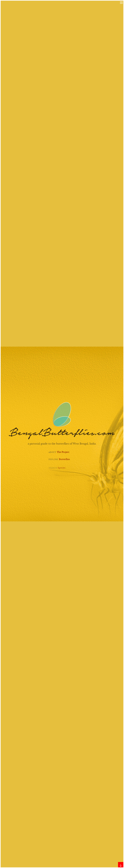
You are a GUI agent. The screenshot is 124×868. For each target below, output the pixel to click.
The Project (63, 452)
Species (62, 470)
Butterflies (64, 460)
